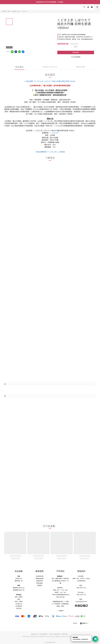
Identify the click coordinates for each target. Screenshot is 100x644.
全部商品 (4, 11)
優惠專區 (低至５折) (19, 588)
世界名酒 (19, 608)
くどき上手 (24, 11)
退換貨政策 (40, 581)
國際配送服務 (40, 579)
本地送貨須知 (40, 576)
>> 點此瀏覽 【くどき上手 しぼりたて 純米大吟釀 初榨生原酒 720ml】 (50, 81)
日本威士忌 (19, 604)
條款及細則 (40, 583)
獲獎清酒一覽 (19, 581)
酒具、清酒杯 (19, 597)
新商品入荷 (19, 579)
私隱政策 (40, 585)
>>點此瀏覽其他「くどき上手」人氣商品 (50, 152)
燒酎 (19, 599)
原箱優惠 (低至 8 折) (19, 590)
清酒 (9, 11)
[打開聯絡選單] (95, 639)
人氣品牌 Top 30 (16, 11)
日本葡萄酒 (19, 606)
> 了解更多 (60, 611)
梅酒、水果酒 (19, 602)
